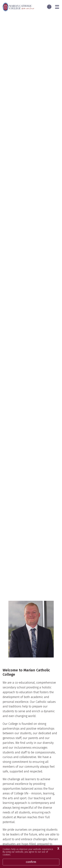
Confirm (31, 862)
